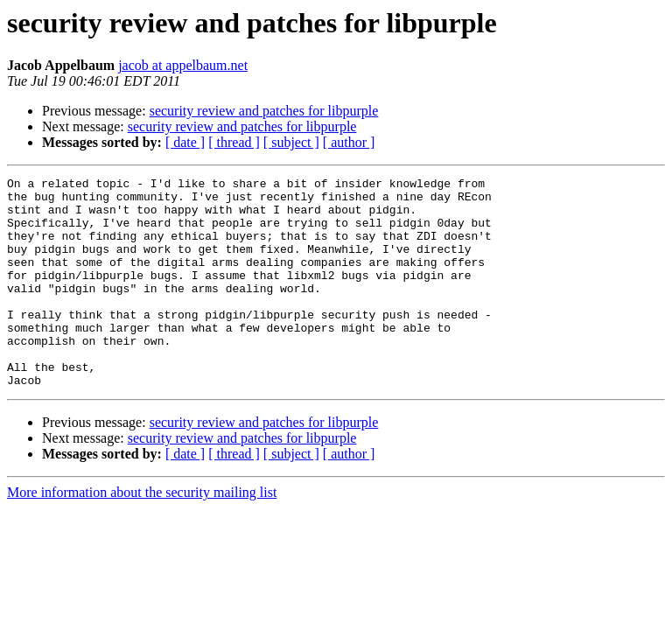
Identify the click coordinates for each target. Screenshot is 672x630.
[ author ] (349, 142)
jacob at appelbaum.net (183, 65)
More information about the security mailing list (142, 534)
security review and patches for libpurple (264, 111)
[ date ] (185, 142)
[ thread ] (234, 142)
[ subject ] (291, 142)
